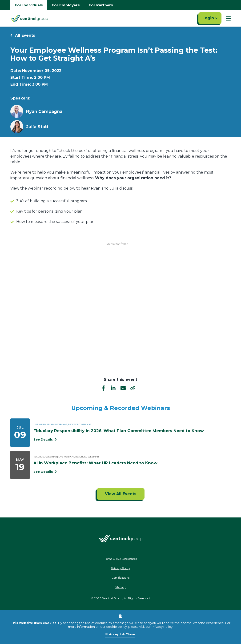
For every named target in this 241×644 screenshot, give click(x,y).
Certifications (120, 578)
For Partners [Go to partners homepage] (101, 5)
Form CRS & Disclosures (121, 559)
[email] (123, 388)
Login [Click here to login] (210, 18)
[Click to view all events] (121, 494)
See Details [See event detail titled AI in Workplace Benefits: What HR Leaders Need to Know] (45, 472)
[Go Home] (29, 18)
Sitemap (121, 587)
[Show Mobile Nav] (228, 18)
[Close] (120, 634)
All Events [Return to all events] (23, 35)
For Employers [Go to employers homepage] (66, 5)
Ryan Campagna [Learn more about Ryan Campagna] (44, 111)
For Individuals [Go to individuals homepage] (29, 5)
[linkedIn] (113, 388)
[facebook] (103, 388)
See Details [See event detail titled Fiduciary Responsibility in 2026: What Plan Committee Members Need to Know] (45, 439)
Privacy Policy (162, 627)
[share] (133, 388)
